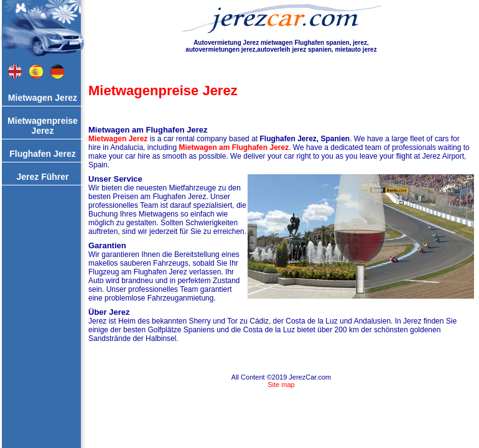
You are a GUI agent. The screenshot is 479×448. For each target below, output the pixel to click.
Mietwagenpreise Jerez (43, 126)
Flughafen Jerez (43, 154)
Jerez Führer (42, 177)
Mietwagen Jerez (43, 98)
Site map (281, 385)
